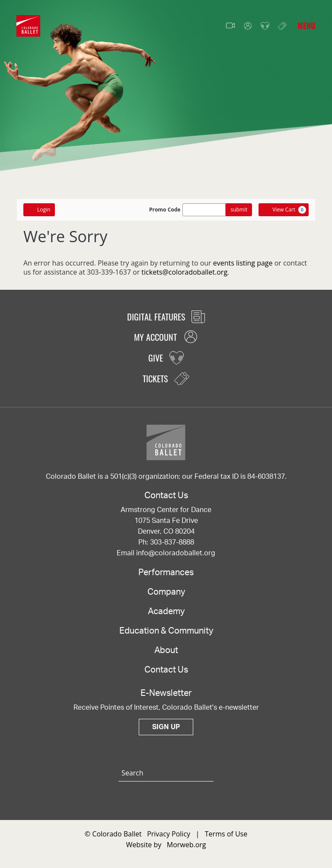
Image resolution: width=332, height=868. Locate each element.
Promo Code (165, 210)
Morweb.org (187, 845)
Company (166, 592)
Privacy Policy (169, 834)
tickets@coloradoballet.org (184, 272)
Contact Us (166, 670)
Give (265, 26)
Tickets (282, 26)
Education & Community (166, 631)
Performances (166, 573)
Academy (166, 612)
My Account (248, 26)
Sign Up (166, 727)
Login (39, 210)
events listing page (243, 263)
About (166, 650)
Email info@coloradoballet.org (166, 553)
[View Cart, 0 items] (284, 210)
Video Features (230, 26)
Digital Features (166, 317)
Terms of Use (226, 834)
